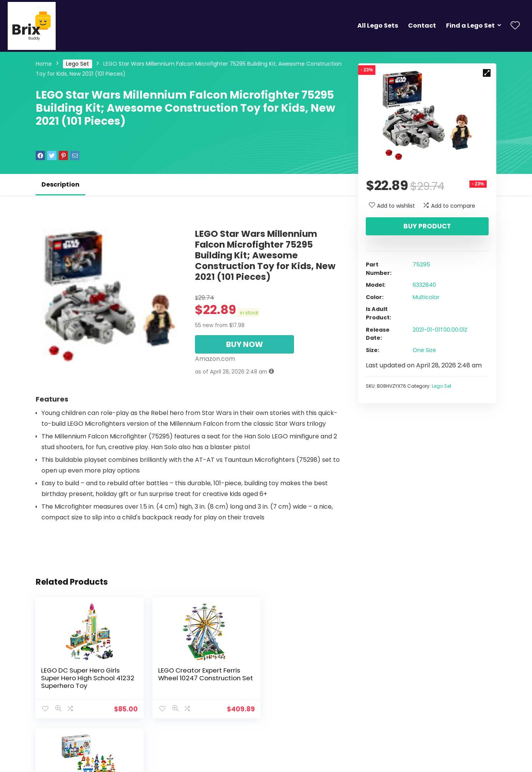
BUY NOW (245, 344)
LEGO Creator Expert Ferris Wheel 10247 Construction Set (188, 678)
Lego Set (78, 64)
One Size (424, 350)
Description (60, 184)
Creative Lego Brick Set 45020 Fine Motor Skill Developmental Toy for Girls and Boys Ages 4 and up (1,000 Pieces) (294, 686)
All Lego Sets (378, 26)
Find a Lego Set (470, 26)
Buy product (427, 226)
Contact (422, 26)
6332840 (424, 285)
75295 (421, 264)
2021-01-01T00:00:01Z (440, 330)
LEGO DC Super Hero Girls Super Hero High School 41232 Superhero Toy (81, 678)
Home (44, 64)
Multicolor (426, 297)
